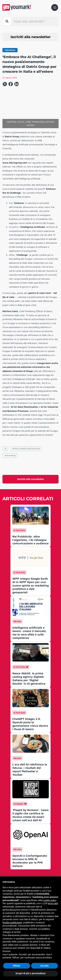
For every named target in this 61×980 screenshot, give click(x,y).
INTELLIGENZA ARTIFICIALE (26, 449)
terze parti (53, 903)
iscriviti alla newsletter (31, 37)
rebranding (10, 455)
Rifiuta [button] (17, 966)
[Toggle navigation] (55, 7)
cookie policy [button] (50, 900)
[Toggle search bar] (7, 21)
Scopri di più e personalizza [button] (30, 973)
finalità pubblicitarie (12, 923)
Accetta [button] (44, 966)
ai (5, 449)
